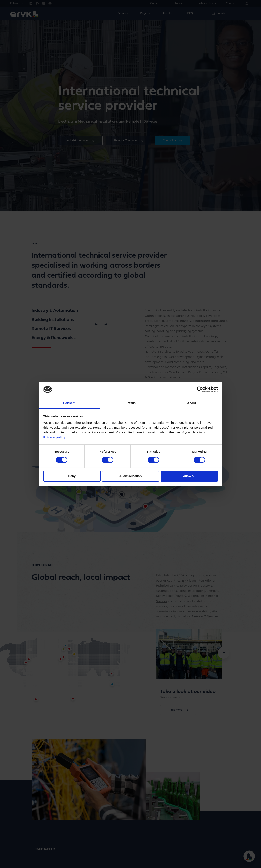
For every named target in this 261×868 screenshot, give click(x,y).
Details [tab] (130, 403)
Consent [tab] (69, 403)
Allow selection (130, 476)
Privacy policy (54, 437)
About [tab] (192, 403)
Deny (72, 476)
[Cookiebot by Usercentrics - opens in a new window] (200, 389)
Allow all (189, 476)
